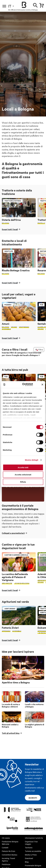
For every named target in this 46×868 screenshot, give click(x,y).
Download (29, 858)
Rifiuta (23, 482)
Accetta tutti (23, 467)
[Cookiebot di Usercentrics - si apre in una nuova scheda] (24, 385)
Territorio (29, 848)
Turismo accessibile (33, 851)
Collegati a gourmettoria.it (13, 533)
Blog (27, 862)
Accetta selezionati (23, 475)
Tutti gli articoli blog (11, 733)
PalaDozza (6, 864)
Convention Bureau (10, 855)
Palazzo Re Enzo (8, 851)
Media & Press (31, 855)
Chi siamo (6, 838)
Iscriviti (33, 798)
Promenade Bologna (33, 865)
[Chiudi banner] (42, 385)
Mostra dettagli (32, 460)
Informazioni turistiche (34, 838)
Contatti (5, 848)
